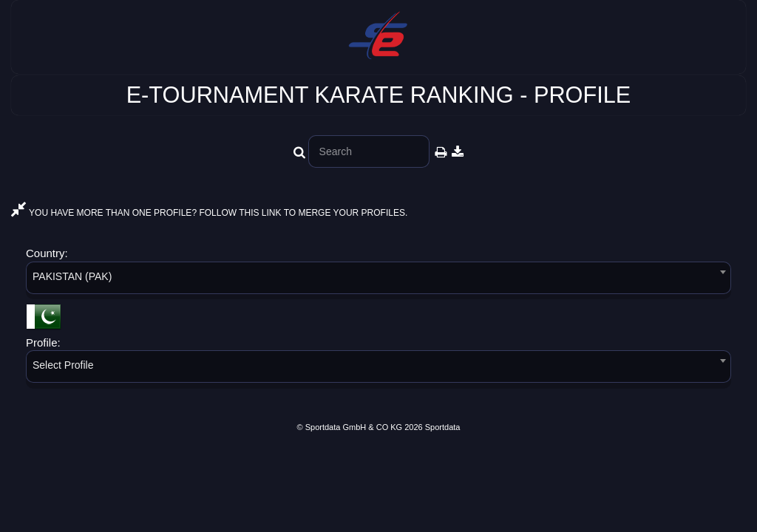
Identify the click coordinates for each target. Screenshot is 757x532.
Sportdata (443, 427)
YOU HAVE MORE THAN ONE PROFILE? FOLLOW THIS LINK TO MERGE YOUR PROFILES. (209, 213)
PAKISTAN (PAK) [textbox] (72, 276)
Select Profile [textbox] (63, 365)
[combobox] (378, 280)
